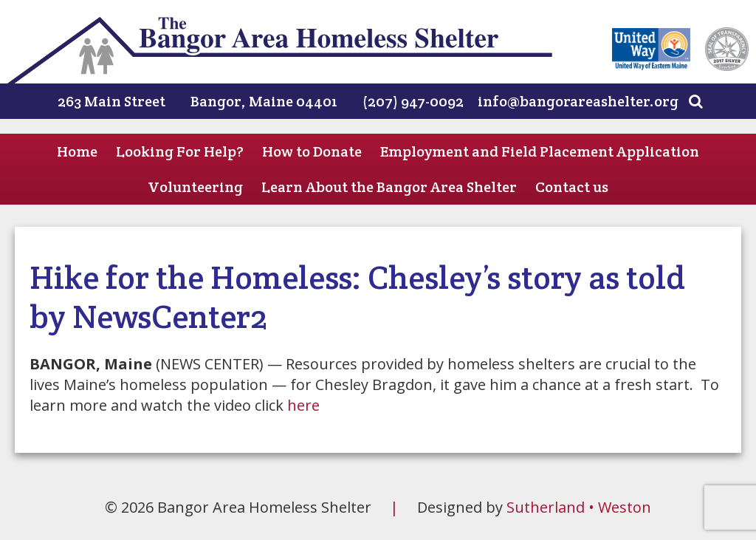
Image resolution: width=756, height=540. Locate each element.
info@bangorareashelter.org (578, 101)
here (303, 405)
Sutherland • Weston (579, 507)
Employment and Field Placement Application (540, 151)
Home (77, 151)
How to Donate (312, 151)
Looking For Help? (180, 151)
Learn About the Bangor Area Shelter (389, 187)
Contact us (572, 187)
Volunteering (195, 187)
